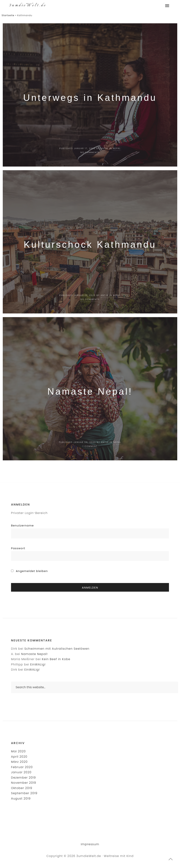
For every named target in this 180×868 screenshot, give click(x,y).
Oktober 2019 (22, 788)
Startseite (8, 15)
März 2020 (19, 762)
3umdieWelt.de (28, 5)
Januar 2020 (21, 772)
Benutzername (22, 525)
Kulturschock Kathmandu (90, 245)
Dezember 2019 (23, 778)
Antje (104, 148)
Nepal (117, 148)
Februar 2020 (22, 767)
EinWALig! (38, 664)
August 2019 (21, 798)
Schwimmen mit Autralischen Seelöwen (57, 649)
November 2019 (24, 783)
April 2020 (19, 757)
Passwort (18, 548)
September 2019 (24, 793)
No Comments (90, 152)
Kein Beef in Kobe (56, 659)
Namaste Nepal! (90, 391)
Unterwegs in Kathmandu (90, 98)
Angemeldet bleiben (29, 571)
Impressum (90, 844)
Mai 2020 (18, 751)
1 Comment (90, 446)
